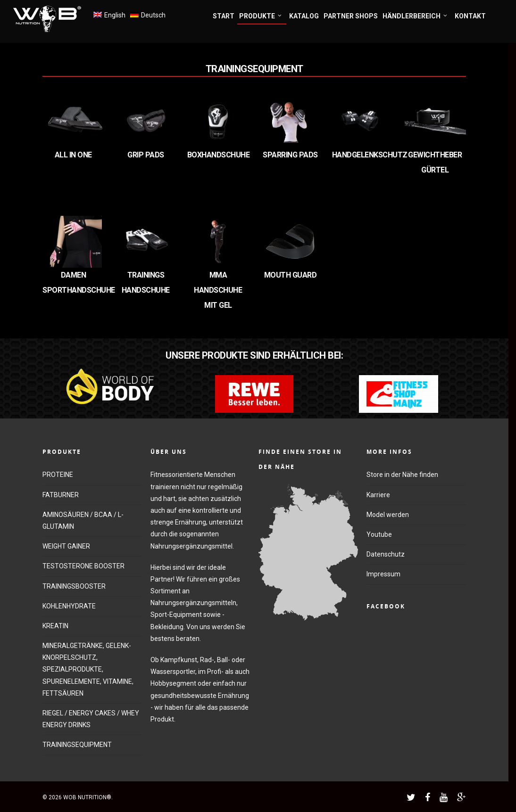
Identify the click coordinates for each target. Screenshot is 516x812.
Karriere (378, 495)
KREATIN (55, 626)
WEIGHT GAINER (66, 546)
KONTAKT (470, 16)
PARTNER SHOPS (351, 16)
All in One (73, 155)
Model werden (388, 515)
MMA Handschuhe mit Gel (218, 290)
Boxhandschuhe (219, 155)
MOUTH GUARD (291, 275)
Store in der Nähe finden (402, 475)
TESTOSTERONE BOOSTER (83, 566)
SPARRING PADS (290, 155)
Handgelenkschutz (370, 155)
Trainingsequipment (254, 69)
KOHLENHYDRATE (69, 606)
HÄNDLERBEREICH (415, 16)
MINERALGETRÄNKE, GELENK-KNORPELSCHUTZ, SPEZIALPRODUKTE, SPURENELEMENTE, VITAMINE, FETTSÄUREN (88, 669)
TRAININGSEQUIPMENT (77, 745)
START (224, 16)
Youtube (379, 534)
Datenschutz (386, 554)
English (115, 15)
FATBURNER (61, 495)
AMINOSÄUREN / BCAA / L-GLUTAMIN (83, 521)
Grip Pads (146, 155)
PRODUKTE (261, 16)
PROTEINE (58, 475)
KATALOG (304, 16)
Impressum (383, 574)
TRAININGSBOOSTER (74, 586)
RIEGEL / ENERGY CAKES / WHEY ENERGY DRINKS (91, 719)
